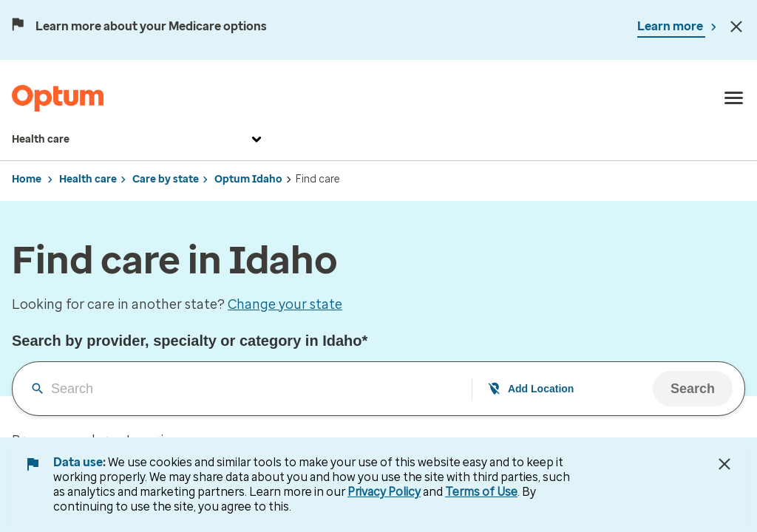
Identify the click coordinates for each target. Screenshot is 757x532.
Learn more (671, 26)
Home (27, 179)
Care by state (166, 179)
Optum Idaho (248, 179)
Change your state (285, 304)
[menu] (734, 98)
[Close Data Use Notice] (724, 464)
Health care (139, 140)
